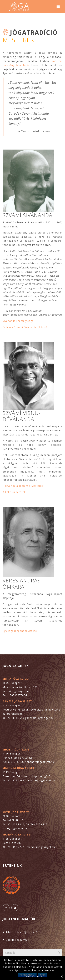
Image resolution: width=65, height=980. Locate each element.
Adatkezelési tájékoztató (22, 932)
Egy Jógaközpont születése (20, 631)
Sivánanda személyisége (18, 321)
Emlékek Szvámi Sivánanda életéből (25, 327)
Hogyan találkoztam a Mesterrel (23, 486)
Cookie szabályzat (17, 940)
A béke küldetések (14, 492)
